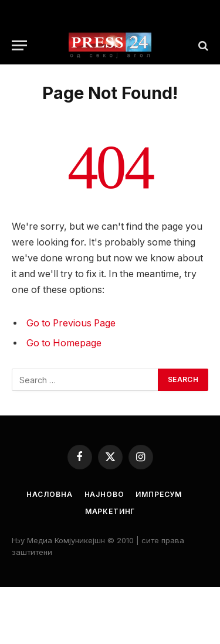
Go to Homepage (64, 343)
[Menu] (19, 45)
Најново (104, 494)
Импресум (159, 494)
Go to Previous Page (71, 323)
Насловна (50, 494)
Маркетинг (110, 511)
